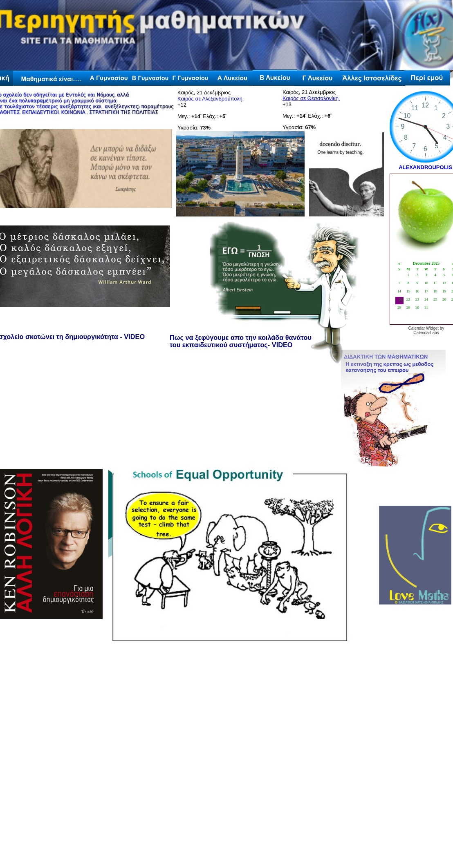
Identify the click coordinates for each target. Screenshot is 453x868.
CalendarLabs (426, 333)
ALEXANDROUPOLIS (425, 167)
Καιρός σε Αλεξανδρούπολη (211, 99)
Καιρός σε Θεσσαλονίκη (311, 98)
